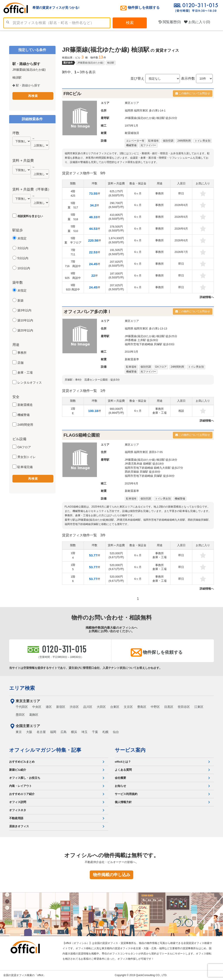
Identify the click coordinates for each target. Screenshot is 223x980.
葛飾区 (34, 715)
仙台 (116, 732)
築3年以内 (24, 310)
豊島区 (142, 707)
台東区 (115, 707)
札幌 (105, 732)
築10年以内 (25, 320)
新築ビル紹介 (18, 770)
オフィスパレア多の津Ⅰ (88, 312)
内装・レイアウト (20, 786)
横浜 (74, 732)
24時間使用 (25, 425)
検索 (130, 23)
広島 (64, 732)
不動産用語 (16, 818)
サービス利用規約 (126, 794)
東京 (19, 732)
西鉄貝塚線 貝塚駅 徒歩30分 (143, 472)
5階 (73, 205)
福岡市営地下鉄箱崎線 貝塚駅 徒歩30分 (150, 476)
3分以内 (23, 248)
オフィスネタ (18, 810)
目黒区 (169, 707)
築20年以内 (25, 330)
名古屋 (41, 732)
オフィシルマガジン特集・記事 (45, 750)
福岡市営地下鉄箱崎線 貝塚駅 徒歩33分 (150, 344)
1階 (73, 411)
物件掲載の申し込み (112, 875)
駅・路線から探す (26, 85)
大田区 (101, 707)
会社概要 (120, 778)
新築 (20, 300)
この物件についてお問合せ (193, 93)
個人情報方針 (123, 802)
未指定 (22, 238)
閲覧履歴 (170, 22)
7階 (73, 252)
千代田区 (22, 707)
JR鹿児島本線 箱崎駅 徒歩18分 (144, 464)
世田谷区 (184, 707)
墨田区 (20, 715)
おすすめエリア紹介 (22, 794)
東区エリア (132, 103)
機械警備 (24, 415)
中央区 (37, 707)
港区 (49, 707)
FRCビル (72, 94)
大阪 (29, 732)
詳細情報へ (207, 297)
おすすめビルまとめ (22, 762)
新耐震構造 (25, 405)
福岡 (53, 732)
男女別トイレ (27, 457)
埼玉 (84, 732)
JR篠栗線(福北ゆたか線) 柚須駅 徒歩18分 (151, 460)
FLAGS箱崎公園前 (82, 435)
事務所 (22, 353)
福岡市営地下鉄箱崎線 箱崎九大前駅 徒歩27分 (154, 468)
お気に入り (197, 22)
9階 (73, 276)
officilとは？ (123, 762)
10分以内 (24, 268)
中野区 (155, 707)
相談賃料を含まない (30, 216)
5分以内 (23, 258)
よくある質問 (123, 770)
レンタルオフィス (30, 383)
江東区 (199, 707)
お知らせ (120, 786)
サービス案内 (130, 750)
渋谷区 (74, 707)
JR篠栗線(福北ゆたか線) (90, 63)
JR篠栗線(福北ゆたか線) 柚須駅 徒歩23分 (151, 118)
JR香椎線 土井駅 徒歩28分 (142, 340)
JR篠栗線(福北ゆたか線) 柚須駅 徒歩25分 (151, 336)
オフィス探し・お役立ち (25, 778)
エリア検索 (22, 688)
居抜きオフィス (19, 826)
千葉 (95, 732)
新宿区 (61, 707)
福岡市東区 (141, 111)
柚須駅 (111, 63)
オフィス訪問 (18, 802)
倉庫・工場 (25, 372)
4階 (73, 194)
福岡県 (129, 111)
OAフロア (24, 447)
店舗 (20, 362)
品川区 (88, 707)
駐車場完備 (25, 467)
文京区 (128, 707)
